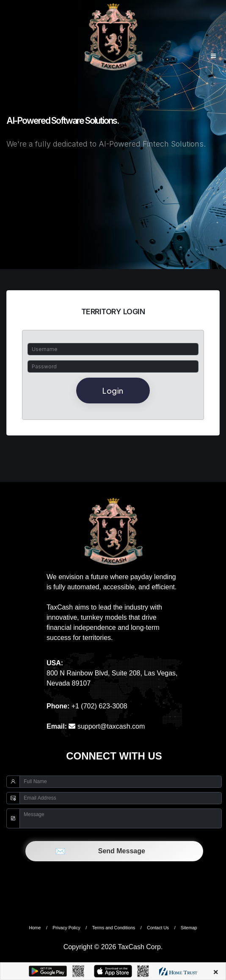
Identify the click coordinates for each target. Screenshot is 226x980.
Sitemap (189, 928)
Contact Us (158, 928)
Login (113, 391)
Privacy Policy (66, 928)
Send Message (114, 851)
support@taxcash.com (107, 726)
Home (35, 928)
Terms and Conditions (114, 928)
